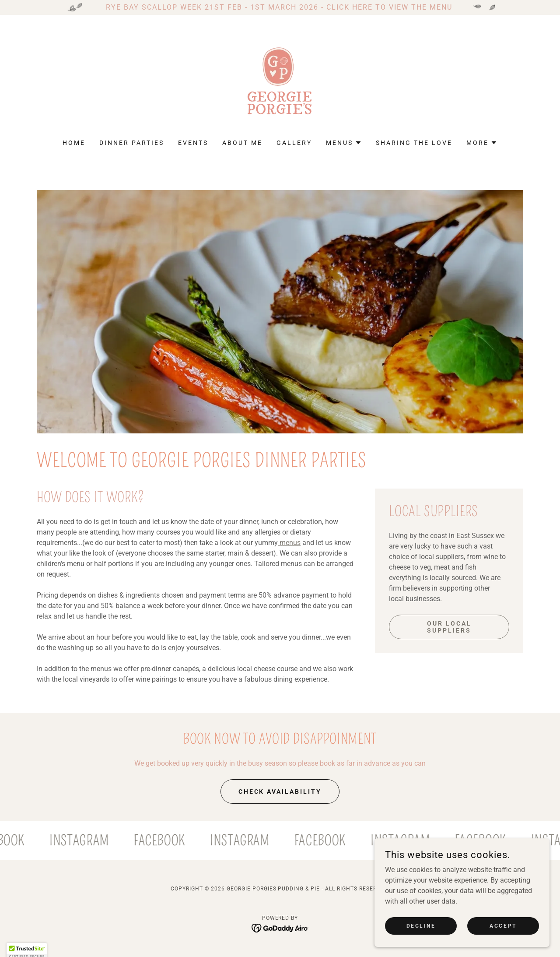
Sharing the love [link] (414, 143)
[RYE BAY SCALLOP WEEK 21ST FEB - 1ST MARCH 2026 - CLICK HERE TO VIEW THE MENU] (280, 7)
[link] (280, 83)
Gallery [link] (294, 143)
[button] (344, 143)
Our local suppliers (449, 627)
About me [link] (242, 143)
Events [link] (193, 143)
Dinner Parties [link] (132, 143)
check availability (280, 792)
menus (289, 543)
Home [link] (74, 143)
